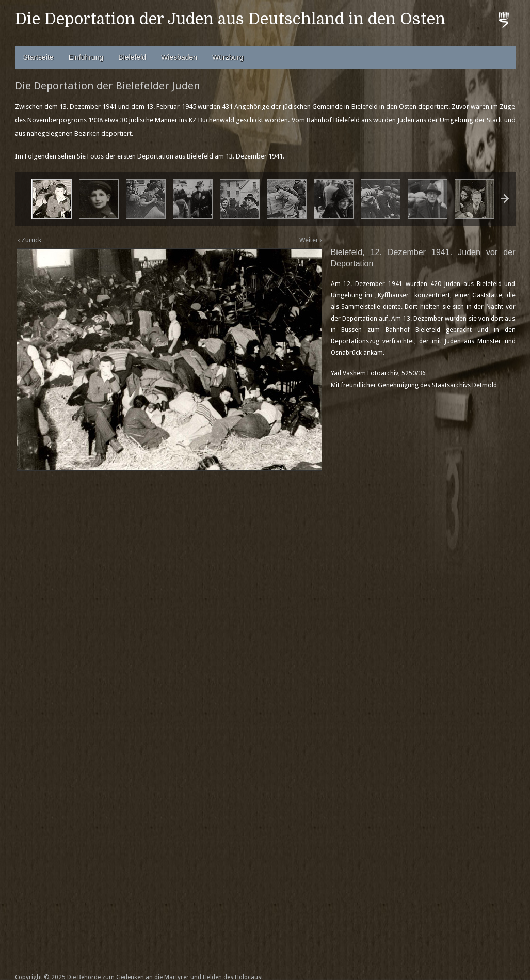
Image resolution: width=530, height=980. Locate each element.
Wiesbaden (179, 57)
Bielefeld (132, 57)
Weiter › (311, 240)
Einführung (86, 57)
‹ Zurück (29, 240)
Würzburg (228, 57)
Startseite (38, 57)
